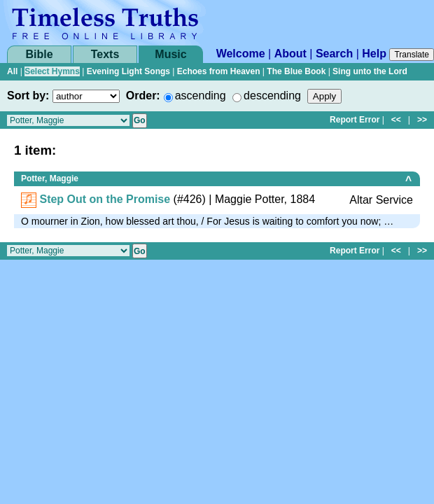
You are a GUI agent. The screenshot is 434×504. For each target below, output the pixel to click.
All (12, 71)
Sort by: (28, 96)
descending (272, 96)
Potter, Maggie (50, 178)
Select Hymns (52, 71)
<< (396, 120)
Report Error (355, 120)
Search (334, 54)
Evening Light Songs (128, 71)
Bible (39, 54)
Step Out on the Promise (105, 199)
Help (374, 54)
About (290, 54)
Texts (105, 54)
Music (170, 54)
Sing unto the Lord (370, 71)
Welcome (241, 54)
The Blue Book (296, 71)
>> (422, 120)
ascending (201, 96)
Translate (412, 55)
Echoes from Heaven (219, 71)
